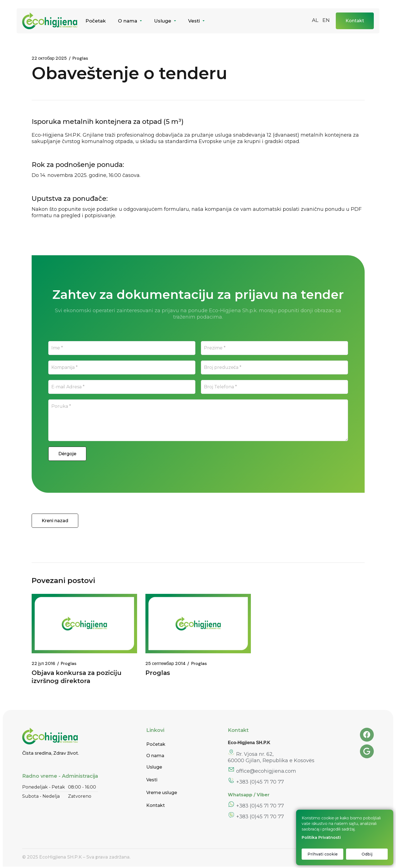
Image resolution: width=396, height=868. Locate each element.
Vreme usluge (162, 793)
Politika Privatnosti (321, 837)
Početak (156, 744)
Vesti (152, 780)
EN (326, 20)
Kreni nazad (55, 521)
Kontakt (156, 805)
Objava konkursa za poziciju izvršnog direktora (77, 677)
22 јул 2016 (44, 664)
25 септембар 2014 (166, 664)
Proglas (69, 664)
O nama (155, 756)
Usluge (154, 767)
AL (315, 20)
